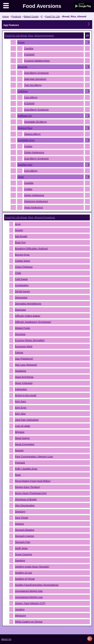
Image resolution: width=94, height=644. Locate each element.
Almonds (22, 67)
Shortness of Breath (26, 499)
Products (16, 17)
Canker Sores (23, 261)
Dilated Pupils (23, 328)
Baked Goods (31, 17)
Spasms (19, 524)
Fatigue (19, 353)
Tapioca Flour (25, 128)
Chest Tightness (24, 267)
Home (6, 17)
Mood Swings (22, 438)
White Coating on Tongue (29, 622)
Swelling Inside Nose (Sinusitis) (32, 567)
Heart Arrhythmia (24, 377)
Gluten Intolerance (34, 152)
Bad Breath (21, 236)
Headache (21, 371)
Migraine (20, 432)
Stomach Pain (23, 542)
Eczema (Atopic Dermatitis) (30, 340)
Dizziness (20, 334)
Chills (18, 273)
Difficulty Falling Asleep (28, 316)
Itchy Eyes (21, 408)
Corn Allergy (31, 97)
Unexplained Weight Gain (29, 591)
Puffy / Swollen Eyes (26, 469)
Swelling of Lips (24, 573)
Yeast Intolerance (34, 207)
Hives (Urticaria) (24, 383)
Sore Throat (21, 518)
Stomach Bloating (25, 530)
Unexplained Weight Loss (29, 597)
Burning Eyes (22, 255)
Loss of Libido (23, 426)
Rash (18, 475)
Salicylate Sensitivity (35, 79)
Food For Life (53, 17)
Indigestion (21, 389)
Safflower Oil (25, 116)
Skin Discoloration (25, 505)
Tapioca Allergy (32, 134)
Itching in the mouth (26, 395)
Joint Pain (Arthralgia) (27, 420)
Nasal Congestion (25, 444)
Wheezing (21, 616)
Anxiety (19, 230)
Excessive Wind (24, 346)
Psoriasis (20, 463)
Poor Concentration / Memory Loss (34, 456)
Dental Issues (22, 291)
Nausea (19, 450)
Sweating (20, 560)
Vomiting (20, 609)
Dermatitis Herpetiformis (28, 304)
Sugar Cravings (23, 554)
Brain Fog (20, 242)
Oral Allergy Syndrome (36, 73)
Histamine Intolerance (36, 201)
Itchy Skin (20, 414)
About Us (6, 639)
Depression (21, 297)
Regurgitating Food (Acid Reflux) (33, 481)
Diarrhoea (20, 310)
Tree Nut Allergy (33, 85)
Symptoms (30, 217)
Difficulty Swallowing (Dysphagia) (33, 322)
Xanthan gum (25, 165)
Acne (18, 224)
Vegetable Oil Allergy (36, 122)
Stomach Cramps (25, 536)
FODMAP (29, 55)
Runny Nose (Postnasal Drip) (31, 493)
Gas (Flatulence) (24, 359)
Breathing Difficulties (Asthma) (32, 249)
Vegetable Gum (26, 140)
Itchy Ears (21, 401)
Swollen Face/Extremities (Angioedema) (37, 585)
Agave (21, 42)
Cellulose (23, 91)
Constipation (22, 285)
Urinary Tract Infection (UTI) (30, 603)
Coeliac (28, 146)
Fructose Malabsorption (37, 61)
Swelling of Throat (25, 579)
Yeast (21, 177)
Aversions (30, 36)
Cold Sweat (21, 279)
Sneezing (20, 512)
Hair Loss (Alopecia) (26, 365)
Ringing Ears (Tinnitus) (27, 487)
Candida (29, 48)
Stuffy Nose (21, 548)
